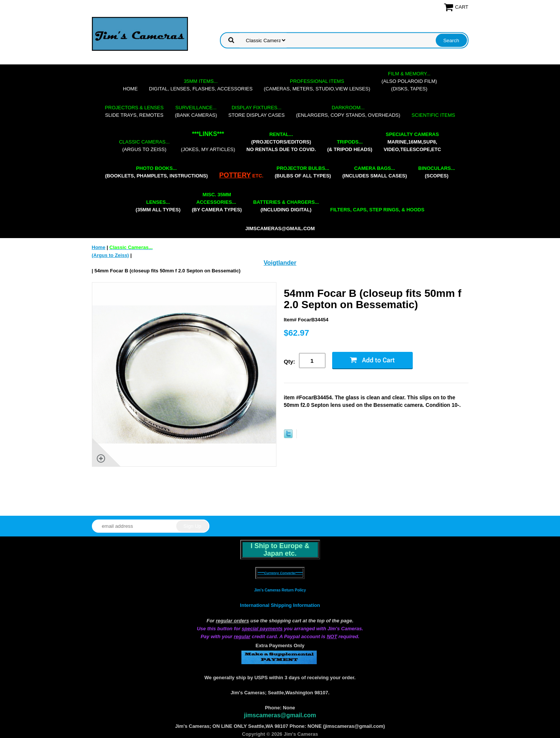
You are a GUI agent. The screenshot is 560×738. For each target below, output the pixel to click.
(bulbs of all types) (303, 172)
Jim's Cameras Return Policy (280, 590)
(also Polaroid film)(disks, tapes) (409, 81)
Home (130, 89)
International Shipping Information (280, 605)
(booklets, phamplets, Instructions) (156, 172)
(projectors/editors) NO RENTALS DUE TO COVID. (281, 142)
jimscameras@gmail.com (280, 228)
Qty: (290, 361)
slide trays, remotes (134, 111)
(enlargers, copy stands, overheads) (348, 111)
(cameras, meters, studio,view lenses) (317, 85)
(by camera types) (217, 202)
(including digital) (286, 206)
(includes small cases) (375, 172)
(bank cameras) (196, 111)
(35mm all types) (158, 206)
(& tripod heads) (350, 146)
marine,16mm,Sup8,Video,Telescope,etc (412, 142)
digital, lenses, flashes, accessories (201, 85)
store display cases (256, 111)
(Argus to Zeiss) (144, 146)
